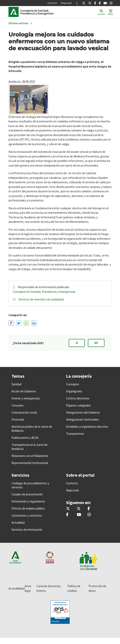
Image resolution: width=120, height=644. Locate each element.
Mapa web (66, 3)
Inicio (48, 12)
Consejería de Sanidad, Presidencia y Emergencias (44, 292)
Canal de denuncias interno (49, 588)
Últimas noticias (18, 23)
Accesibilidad (17, 588)
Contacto (52, 3)
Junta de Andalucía (14, 12)
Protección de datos (97, 588)
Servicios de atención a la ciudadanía (41, 299)
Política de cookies (74, 588)
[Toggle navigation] (111, 12)
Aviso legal (28, 588)
